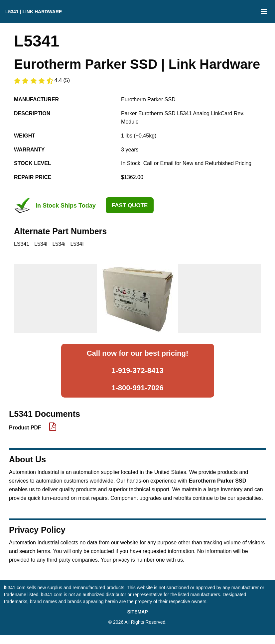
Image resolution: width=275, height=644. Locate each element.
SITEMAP (137, 612)
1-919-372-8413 (137, 370)
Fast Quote (130, 205)
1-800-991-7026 (137, 388)
